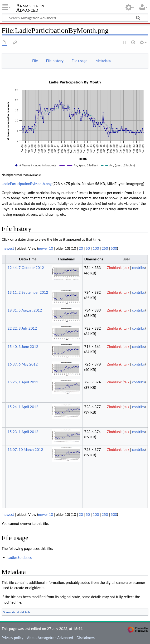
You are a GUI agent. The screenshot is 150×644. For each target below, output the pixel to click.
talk (126, 268)
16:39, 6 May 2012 (23, 364)
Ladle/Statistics (19, 557)
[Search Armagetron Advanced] (75, 18)
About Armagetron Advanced (50, 638)
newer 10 (46, 248)
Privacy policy (12, 638)
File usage (79, 61)
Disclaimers (86, 638)
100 (96, 248)
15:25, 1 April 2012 (23, 382)
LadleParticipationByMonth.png (27, 184)
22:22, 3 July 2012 (22, 328)
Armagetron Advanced (30, 8)
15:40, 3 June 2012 (23, 346)
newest (8, 248)
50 (88, 248)
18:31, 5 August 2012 (25, 310)
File (35, 61)
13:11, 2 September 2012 (28, 292)
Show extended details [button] (17, 612)
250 (105, 248)
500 (114, 248)
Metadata (103, 61)
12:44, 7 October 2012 (26, 268)
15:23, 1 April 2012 (23, 432)
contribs (138, 268)
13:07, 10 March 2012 (25, 449)
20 (81, 248)
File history (55, 61)
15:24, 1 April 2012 (23, 407)
